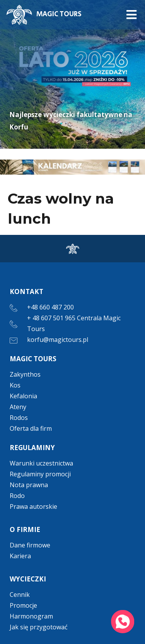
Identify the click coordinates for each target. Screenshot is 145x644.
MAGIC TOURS (59, 14)
